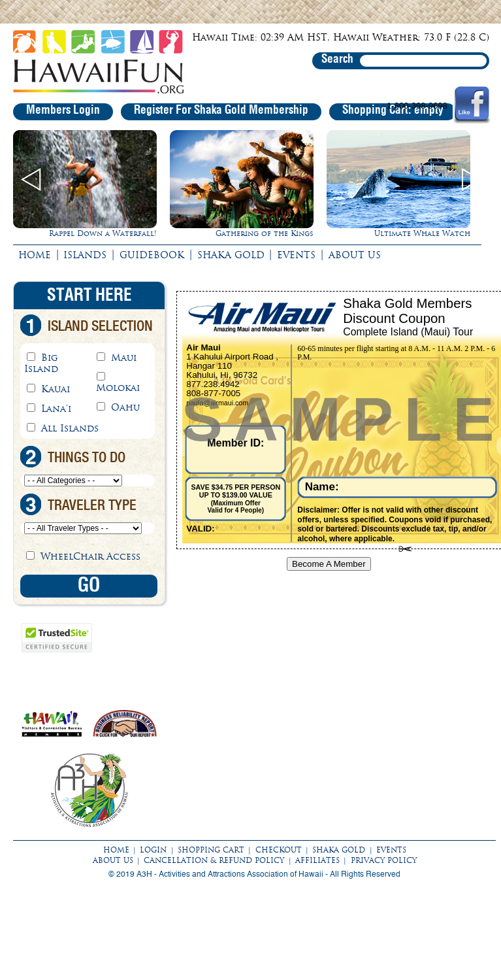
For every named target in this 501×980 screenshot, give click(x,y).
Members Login (63, 110)
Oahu (125, 407)
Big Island (41, 363)
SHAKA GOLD (231, 255)
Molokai (118, 388)
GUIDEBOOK (152, 255)
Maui (124, 358)
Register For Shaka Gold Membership (221, 110)
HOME (35, 255)
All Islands (70, 428)
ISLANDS (85, 255)
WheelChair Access (90, 556)
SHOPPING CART (211, 850)
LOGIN (153, 850)
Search (337, 59)
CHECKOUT (279, 850)
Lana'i (56, 409)
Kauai (56, 389)
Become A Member (329, 564)
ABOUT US (355, 255)
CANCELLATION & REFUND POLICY (214, 860)
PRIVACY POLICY (384, 860)
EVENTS (296, 255)
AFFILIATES (317, 860)
